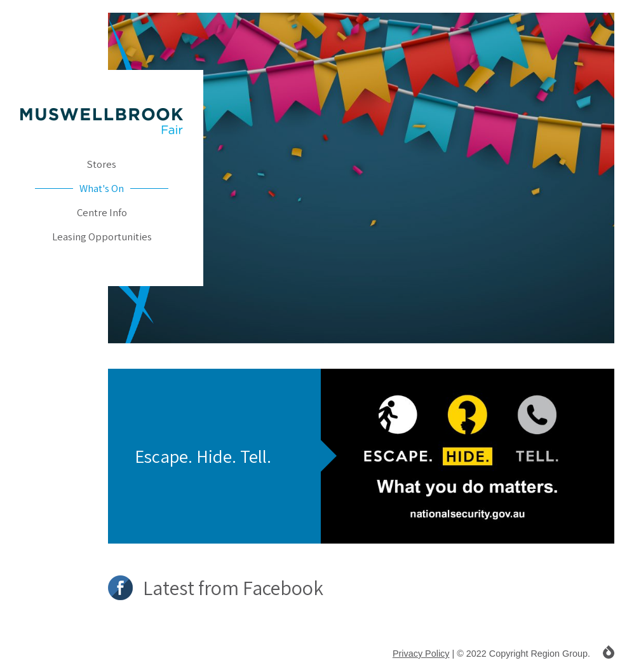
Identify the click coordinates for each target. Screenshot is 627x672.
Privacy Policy (421, 654)
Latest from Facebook (216, 588)
